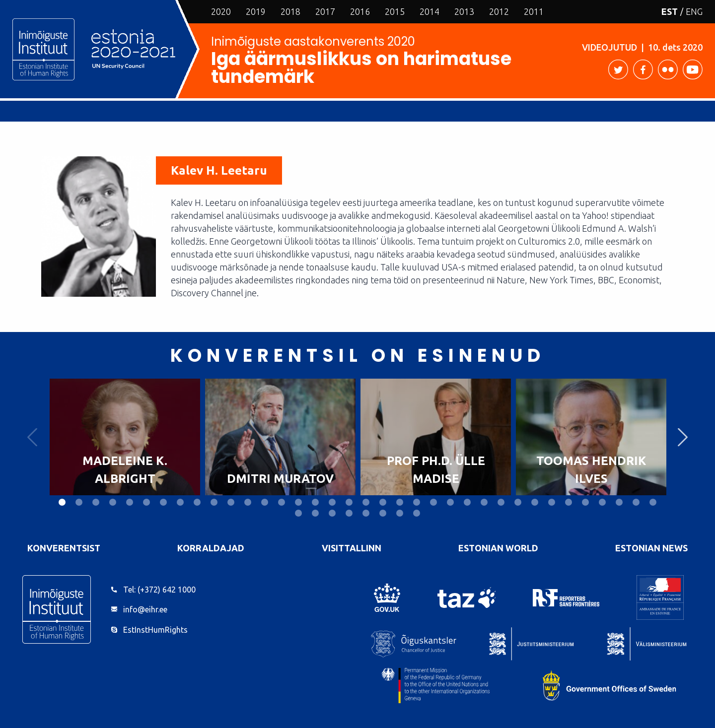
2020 (221, 11)
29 (535, 502)
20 (383, 502)
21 (400, 502)
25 (467, 502)
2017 (325, 11)
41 (366, 513)
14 (282, 502)
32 (585, 502)
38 (315, 513)
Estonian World (498, 548)
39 (332, 513)
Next (683, 437)
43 (400, 513)
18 (349, 502)
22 (417, 502)
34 (619, 502)
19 (366, 502)
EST (670, 11)
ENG (694, 11)
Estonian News (651, 548)
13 (265, 502)
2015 (395, 11)
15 (298, 502)
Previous (32, 437)
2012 (499, 11)
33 (602, 502)
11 (231, 502)
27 (501, 502)
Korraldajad (211, 548)
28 (518, 502)
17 (332, 502)
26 (484, 502)
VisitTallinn (352, 548)
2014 (429, 11)
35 (636, 502)
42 (383, 513)
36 (653, 502)
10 (214, 502)
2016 (360, 11)
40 (349, 513)
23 (433, 502)
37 (298, 513)
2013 (464, 11)
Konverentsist (64, 548)
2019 (256, 11)
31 (569, 502)
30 (552, 502)
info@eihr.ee (145, 609)
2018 (290, 11)
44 (417, 513)
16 (315, 502)
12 (248, 502)
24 (450, 502)
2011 (534, 11)
